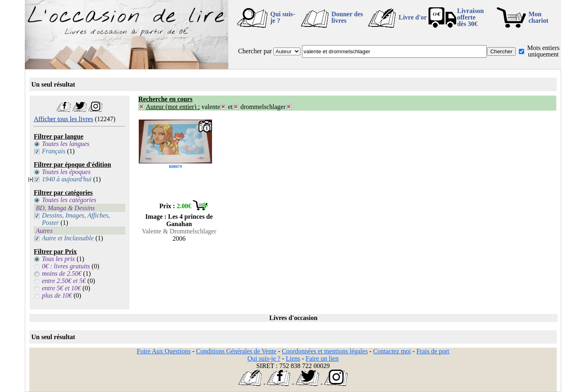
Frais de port (433, 351)
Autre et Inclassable (68, 238)
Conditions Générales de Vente (236, 351)
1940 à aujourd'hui (67, 179)
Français (54, 151)
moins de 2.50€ (62, 273)
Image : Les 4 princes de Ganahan (179, 220)
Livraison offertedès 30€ (470, 17)
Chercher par (255, 51)
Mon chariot (539, 17)
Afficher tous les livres (63, 119)
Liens (293, 358)
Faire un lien (322, 358)
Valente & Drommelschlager (179, 231)
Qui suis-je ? (283, 17)
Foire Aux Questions (164, 351)
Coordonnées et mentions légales (325, 351)
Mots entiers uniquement (543, 51)
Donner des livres (347, 17)
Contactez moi (392, 351)
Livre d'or (412, 17)
